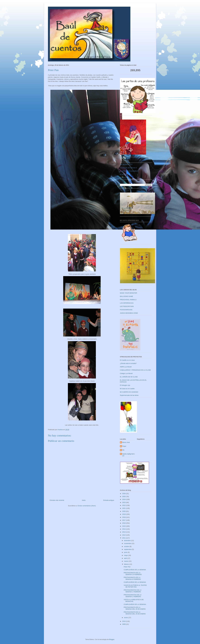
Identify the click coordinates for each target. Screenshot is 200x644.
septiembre (128, 549)
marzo (126, 561)
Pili (123, 450)
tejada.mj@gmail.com (129, 455)
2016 (124, 523)
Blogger (112, 639)
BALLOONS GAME (127, 296)
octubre (127, 546)
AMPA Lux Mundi (126, 367)
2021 (124, 508)
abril (126, 558)
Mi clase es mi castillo (127, 389)
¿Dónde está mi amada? (128, 363)
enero (126, 618)
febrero (127, 564)
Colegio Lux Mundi (126, 373)
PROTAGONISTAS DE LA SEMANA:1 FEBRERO (133, 591)
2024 (124, 499)
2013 (124, 532)
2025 (124, 496)
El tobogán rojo (125, 385)
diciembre (128, 540)
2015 (124, 526)
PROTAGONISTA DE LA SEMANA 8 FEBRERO (132, 578)
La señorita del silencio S (128, 168)
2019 (124, 514)
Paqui (124, 446)
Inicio (84, 500)
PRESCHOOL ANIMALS (128, 300)
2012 (124, 535)
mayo (126, 555)
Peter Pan (127, 567)
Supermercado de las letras (129, 395)
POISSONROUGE (126, 310)
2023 (124, 502)
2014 (124, 529)
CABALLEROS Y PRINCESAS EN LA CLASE (135, 370)
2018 (124, 517)
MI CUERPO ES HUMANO (129, 392)
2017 (124, 520)
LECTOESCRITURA (127, 306)
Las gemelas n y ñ (126, 164)
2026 (124, 494)
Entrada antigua (109, 500)
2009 (124, 624)
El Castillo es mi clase (127, 360)
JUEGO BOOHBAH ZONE (129, 313)
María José (126, 442)
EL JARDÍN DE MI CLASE (129, 377)
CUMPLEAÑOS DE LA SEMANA (135, 570)
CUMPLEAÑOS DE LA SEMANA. (135, 604)
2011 (124, 538)
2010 (124, 621)
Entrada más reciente (57, 500)
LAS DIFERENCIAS (127, 303)
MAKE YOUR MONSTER (128, 293)
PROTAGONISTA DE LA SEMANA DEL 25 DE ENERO (135, 608)
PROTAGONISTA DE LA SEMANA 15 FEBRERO (133, 574)
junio (126, 552)
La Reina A (124, 178)
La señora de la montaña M (129, 171)
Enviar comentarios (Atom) (87, 506)
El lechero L (124, 174)
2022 (124, 505)
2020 (124, 511)
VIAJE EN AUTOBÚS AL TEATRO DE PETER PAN (135, 586)
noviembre (128, 543)
